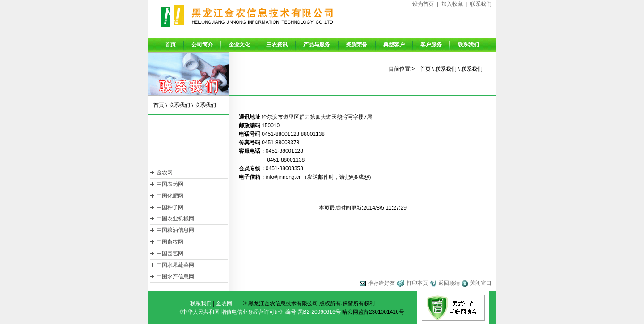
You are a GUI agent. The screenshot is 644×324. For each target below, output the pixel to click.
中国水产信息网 (175, 277)
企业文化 (239, 45)
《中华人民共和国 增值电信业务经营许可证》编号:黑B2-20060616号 (259, 312)
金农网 (165, 173)
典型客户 (394, 45)
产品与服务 (317, 45)
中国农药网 (170, 184)
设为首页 (423, 4)
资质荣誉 (356, 45)
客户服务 (431, 45)
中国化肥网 (170, 196)
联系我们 (481, 4)
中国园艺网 (170, 253)
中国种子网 (170, 207)
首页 (170, 45)
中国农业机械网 (175, 219)
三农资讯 (277, 45)
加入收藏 (452, 4)
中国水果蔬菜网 (175, 265)
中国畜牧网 (170, 242)
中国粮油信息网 (175, 230)
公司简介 (202, 45)
